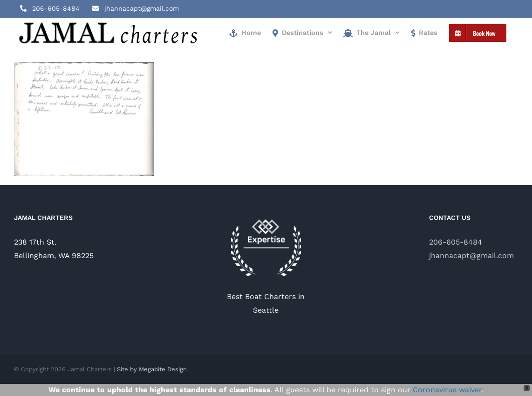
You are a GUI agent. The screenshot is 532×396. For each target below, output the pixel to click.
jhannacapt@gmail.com (471, 256)
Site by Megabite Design (152, 369)
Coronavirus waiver (447, 390)
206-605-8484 (456, 242)
